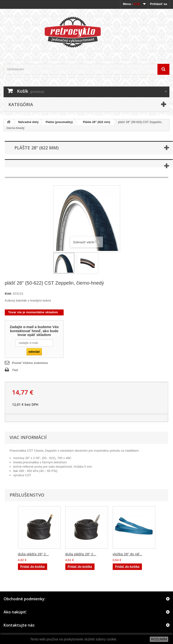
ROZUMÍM (159, 639)
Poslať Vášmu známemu (30, 363)
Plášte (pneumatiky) (59, 122)
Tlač (15, 370)
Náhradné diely (28, 122)
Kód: (8, 294)
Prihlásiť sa (159, 4)
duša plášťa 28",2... (33, 554)
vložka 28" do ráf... (128, 554)
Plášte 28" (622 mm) (95, 122)
